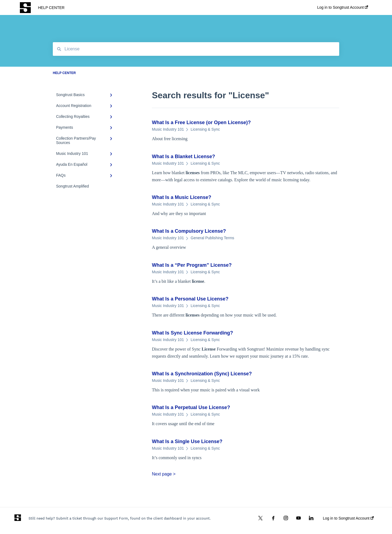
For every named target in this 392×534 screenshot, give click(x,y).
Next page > (164, 474)
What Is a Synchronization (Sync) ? (202, 374)
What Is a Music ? (182, 197)
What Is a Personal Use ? (190, 299)
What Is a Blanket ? (183, 156)
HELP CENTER (51, 8)
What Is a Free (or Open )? (201, 122)
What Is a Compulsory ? (189, 231)
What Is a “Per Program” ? (192, 265)
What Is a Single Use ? (187, 441)
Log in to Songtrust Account (348, 518)
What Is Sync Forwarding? (192, 333)
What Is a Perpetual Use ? (191, 407)
